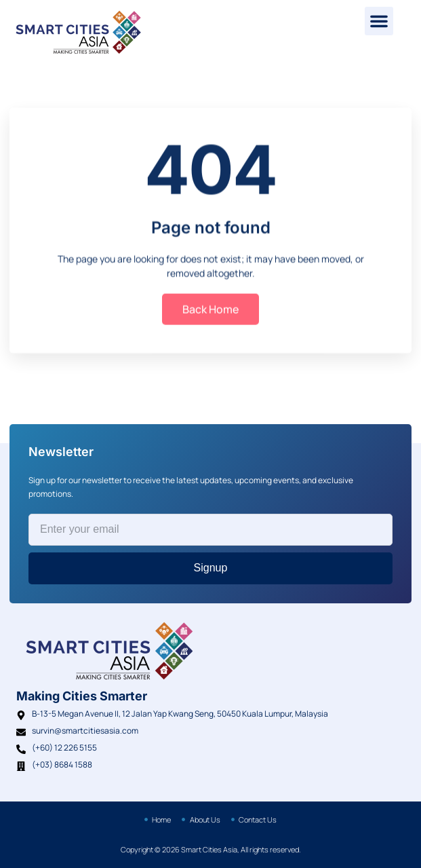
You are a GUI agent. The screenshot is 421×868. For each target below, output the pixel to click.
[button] (379, 21)
